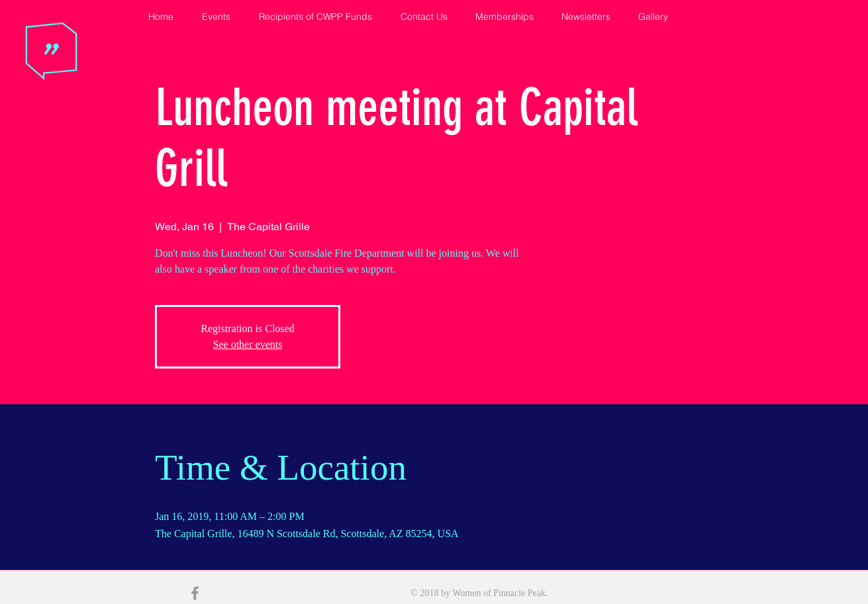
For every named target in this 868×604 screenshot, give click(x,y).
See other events (248, 344)
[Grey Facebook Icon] (195, 593)
